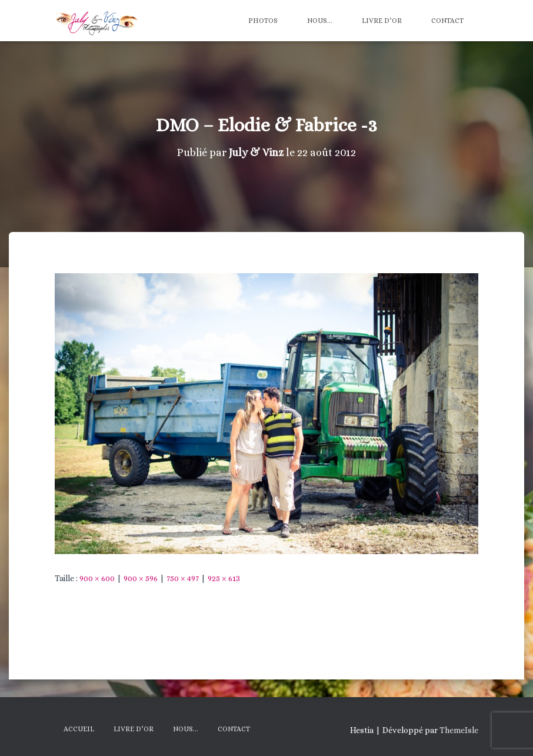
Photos (263, 21)
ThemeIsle (459, 730)
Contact (447, 21)
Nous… (320, 21)
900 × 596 (141, 578)
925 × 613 (224, 578)
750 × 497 (183, 578)
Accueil (79, 729)
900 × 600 (97, 578)
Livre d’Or (382, 21)
